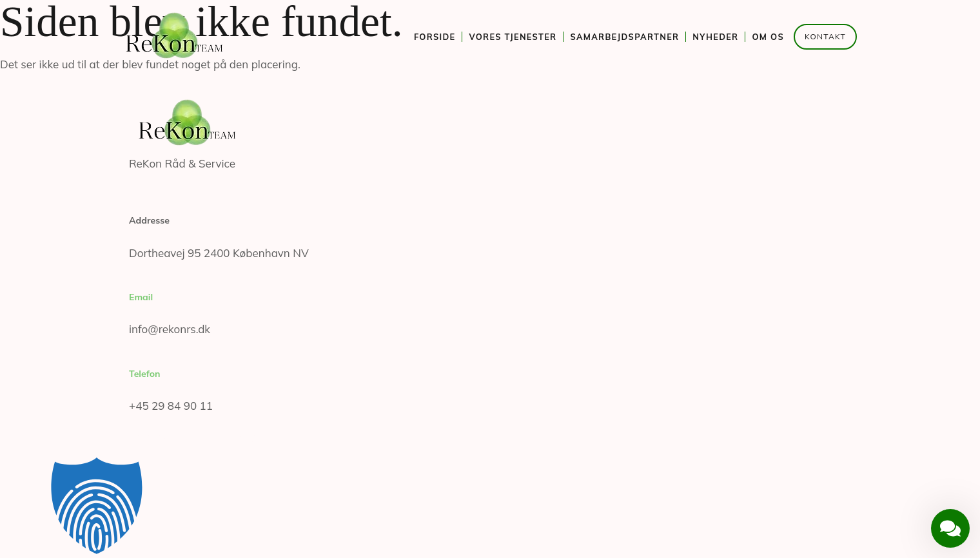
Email (141, 297)
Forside (435, 37)
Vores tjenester (513, 37)
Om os (768, 37)
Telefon (145, 374)
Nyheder (715, 37)
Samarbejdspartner (624, 37)
